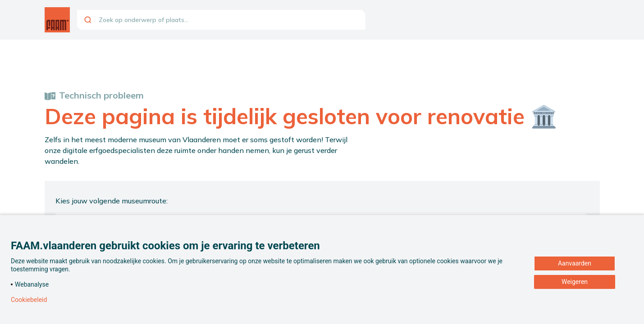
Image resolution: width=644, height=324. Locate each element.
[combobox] (221, 20)
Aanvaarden (575, 263)
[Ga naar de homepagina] (57, 20)
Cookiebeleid (29, 300)
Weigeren (575, 282)
